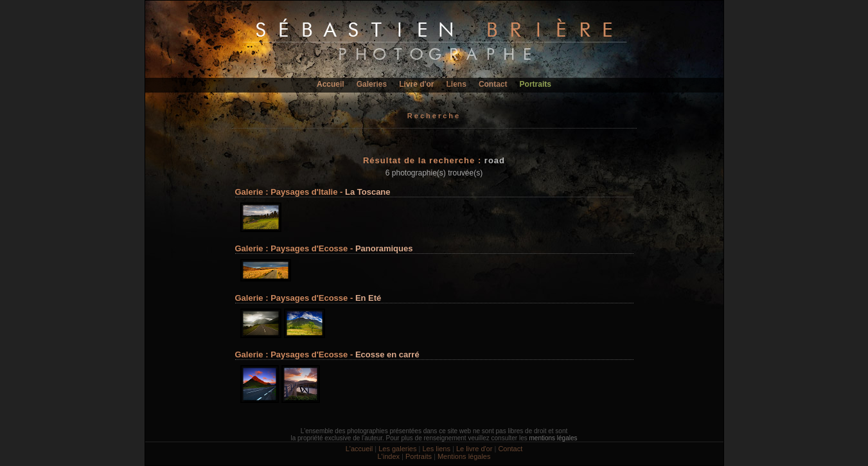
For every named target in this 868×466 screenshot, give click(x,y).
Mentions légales (464, 456)
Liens (456, 84)
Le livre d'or (474, 449)
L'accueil (359, 449)
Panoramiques (384, 248)
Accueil (331, 84)
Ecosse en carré (387, 354)
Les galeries (397, 449)
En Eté (368, 298)
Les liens (436, 449)
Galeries (372, 84)
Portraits (536, 84)
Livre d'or (416, 84)
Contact (493, 84)
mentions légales (553, 438)
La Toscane (368, 192)
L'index (388, 456)
